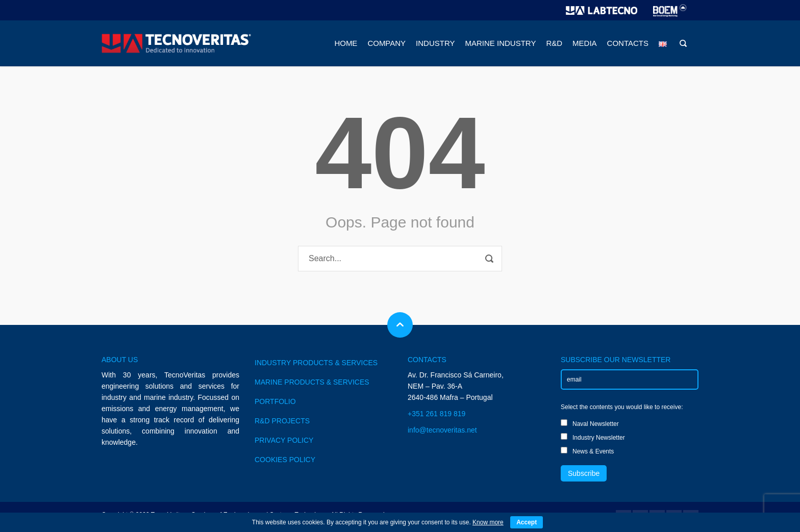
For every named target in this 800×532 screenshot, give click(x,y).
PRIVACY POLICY (284, 440)
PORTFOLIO (275, 401)
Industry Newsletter (593, 437)
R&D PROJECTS (282, 421)
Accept (527, 522)
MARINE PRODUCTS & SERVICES (312, 382)
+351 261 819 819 (436, 414)
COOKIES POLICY (285, 460)
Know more (488, 522)
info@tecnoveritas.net (442, 430)
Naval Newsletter (590, 423)
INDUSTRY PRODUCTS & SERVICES (316, 363)
